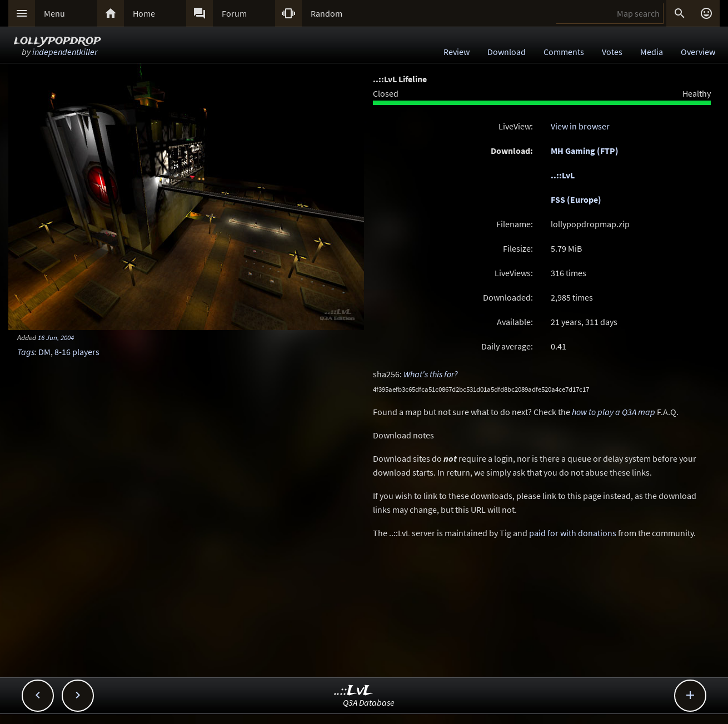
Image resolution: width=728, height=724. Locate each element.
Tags (26, 352)
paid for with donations (573, 533)
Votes (612, 52)
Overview (698, 52)
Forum (234, 13)
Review (457, 52)
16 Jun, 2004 (56, 337)
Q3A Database (369, 702)
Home (144, 13)
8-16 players (77, 352)
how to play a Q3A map (614, 412)
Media (652, 52)
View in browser (580, 126)
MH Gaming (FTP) (585, 151)
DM (44, 352)
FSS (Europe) (576, 199)
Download (507, 52)
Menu (54, 13)
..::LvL (563, 175)
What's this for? (431, 374)
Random (326, 13)
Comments (564, 52)
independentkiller (65, 52)
